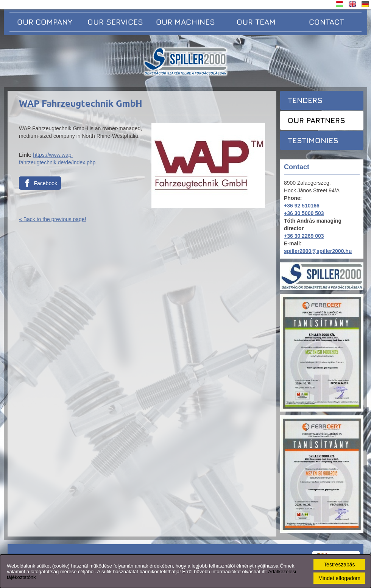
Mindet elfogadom (339, 578)
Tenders (305, 100)
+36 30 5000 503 (304, 213)
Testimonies (313, 140)
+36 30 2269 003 (304, 236)
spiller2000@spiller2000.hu (318, 251)
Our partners (316, 120)
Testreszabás (339, 565)
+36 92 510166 (302, 206)
